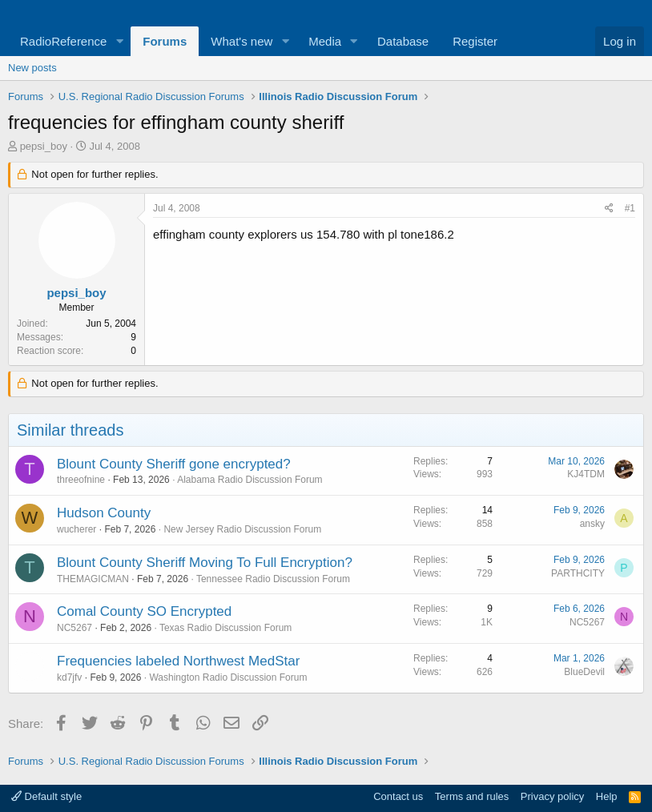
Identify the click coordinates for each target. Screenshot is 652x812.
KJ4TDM (586, 474)
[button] (119, 41)
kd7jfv (69, 677)
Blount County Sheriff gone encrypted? (174, 464)
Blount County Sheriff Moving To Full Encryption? (205, 563)
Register (475, 41)
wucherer (76, 529)
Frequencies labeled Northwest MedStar (178, 661)
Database (403, 41)
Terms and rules (472, 796)
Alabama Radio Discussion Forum (250, 480)
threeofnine (81, 480)
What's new (241, 41)
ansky (592, 524)
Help (607, 796)
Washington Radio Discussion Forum (228, 677)
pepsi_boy (44, 146)
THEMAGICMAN (93, 579)
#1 (630, 208)
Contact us (398, 796)
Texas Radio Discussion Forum (225, 628)
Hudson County (104, 513)
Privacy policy (552, 796)
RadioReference (63, 41)
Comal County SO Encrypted (144, 611)
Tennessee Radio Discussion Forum (273, 579)
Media (325, 41)
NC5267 (74, 628)
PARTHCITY (578, 573)
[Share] (609, 209)
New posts (32, 68)
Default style (46, 796)
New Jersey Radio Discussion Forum (242, 529)
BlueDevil (584, 672)
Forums (165, 41)
